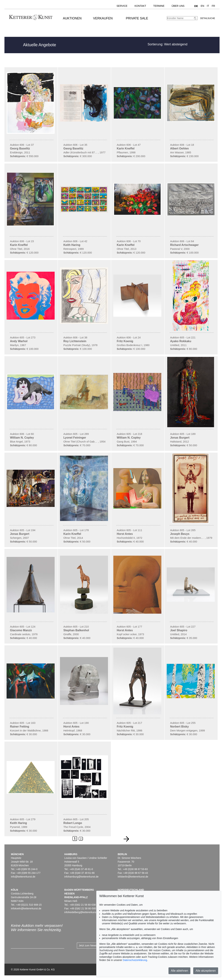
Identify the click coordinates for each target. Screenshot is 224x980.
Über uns (178, 6)
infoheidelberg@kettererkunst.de (82, 912)
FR (213, 6)
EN (202, 6)
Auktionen (72, 18)
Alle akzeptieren (206, 971)
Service (122, 6)
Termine (159, 6)
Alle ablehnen (179, 971)
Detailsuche (208, 18)
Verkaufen (103, 18)
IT (208, 6)
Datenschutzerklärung (135, 960)
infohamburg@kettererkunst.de (81, 877)
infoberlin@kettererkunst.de (133, 877)
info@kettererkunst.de (23, 877)
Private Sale (137, 18)
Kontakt (140, 6)
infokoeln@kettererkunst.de (26, 908)
